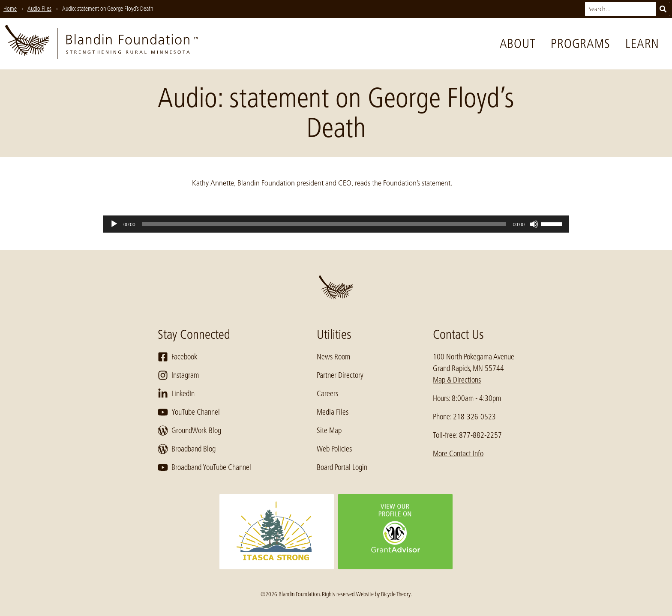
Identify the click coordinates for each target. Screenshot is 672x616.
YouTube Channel (189, 412)
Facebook (178, 357)
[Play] (114, 224)
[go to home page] (102, 44)
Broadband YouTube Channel (204, 467)
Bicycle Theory (396, 594)
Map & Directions (457, 380)
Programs (580, 44)
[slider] (324, 224)
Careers (327, 394)
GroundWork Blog (189, 431)
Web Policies (334, 449)
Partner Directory (340, 375)
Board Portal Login (342, 467)
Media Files (333, 412)
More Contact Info (458, 454)
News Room (333, 357)
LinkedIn (176, 394)
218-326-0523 (474, 417)
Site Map (329, 431)
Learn (642, 44)
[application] (336, 224)
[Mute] (534, 224)
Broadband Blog (187, 449)
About (518, 44)
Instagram (178, 375)
